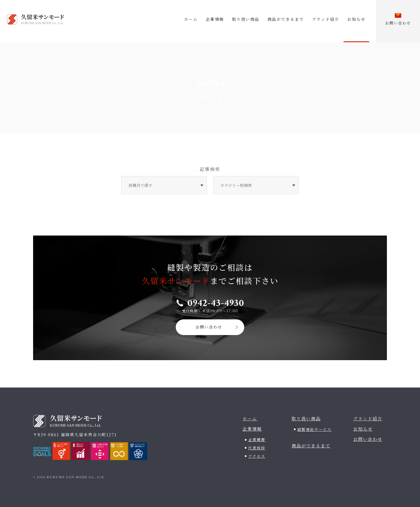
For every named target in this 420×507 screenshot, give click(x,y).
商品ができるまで (286, 19)
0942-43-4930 (216, 302)
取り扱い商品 (246, 19)
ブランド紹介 (326, 19)
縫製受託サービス (314, 428)
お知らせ (356, 19)
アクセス (257, 455)
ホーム (191, 19)
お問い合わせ (209, 326)
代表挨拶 (257, 447)
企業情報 (215, 19)
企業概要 (257, 439)
